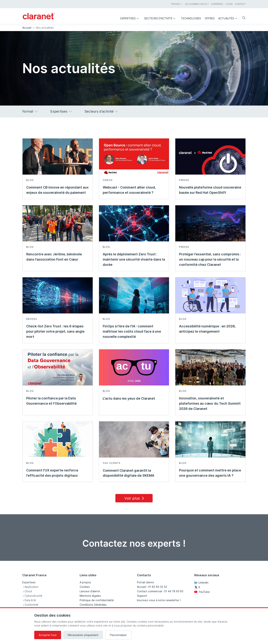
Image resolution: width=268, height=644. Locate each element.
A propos (85, 582)
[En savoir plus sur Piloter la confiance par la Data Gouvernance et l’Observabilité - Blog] (58, 382)
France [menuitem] (177, 4)
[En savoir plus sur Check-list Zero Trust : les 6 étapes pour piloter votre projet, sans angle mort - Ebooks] (58, 310)
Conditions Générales (93, 605)
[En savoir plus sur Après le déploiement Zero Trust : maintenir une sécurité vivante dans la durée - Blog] (134, 238)
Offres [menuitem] (210, 18)
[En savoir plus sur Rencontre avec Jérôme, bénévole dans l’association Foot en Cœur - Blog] (58, 238)
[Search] (242, 18)
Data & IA (30, 600)
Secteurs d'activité (102, 111)
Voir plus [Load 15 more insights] (135, 498)
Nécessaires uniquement (83, 635)
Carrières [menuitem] (217, 4)
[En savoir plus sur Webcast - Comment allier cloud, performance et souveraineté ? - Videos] (134, 169)
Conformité (31, 605)
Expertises (62, 111)
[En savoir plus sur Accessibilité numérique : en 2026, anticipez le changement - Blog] (210, 310)
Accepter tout (48, 635)
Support (142, 596)
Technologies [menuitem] (191, 18)
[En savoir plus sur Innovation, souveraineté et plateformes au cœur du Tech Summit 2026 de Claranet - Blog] (210, 382)
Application (31, 587)
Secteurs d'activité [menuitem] (161, 18)
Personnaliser (118, 635)
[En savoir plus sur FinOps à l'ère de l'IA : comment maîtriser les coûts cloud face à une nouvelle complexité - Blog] (134, 310)
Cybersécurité (33, 596)
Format (30, 111)
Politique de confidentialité (97, 600)
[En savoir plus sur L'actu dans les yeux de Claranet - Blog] (134, 382)
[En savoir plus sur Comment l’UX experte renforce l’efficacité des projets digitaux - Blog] (58, 452)
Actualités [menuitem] (229, 18)
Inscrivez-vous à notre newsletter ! (159, 600)
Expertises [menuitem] (130, 18)
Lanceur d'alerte (90, 591)
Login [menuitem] (229, 4)
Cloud (28, 591)
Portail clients (145, 582)
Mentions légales (90, 596)
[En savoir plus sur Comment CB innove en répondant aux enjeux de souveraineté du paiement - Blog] (58, 169)
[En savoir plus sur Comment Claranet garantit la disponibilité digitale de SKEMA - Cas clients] (134, 452)
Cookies (85, 587)
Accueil (27, 28)
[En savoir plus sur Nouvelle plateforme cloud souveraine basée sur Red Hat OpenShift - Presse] (210, 169)
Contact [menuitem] (240, 4)
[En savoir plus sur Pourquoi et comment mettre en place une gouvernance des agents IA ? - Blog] (210, 452)
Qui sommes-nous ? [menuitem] (197, 4)
